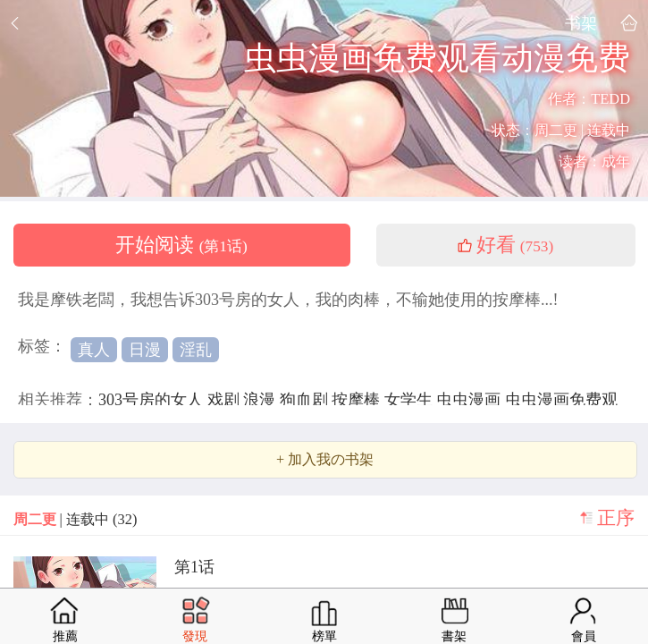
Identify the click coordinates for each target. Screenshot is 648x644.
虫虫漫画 (471, 400)
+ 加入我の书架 (325, 460)
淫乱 (196, 350)
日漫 (145, 350)
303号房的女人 (153, 400)
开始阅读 (181, 245)
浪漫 (261, 400)
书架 (581, 23)
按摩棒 (358, 400)
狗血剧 (306, 400)
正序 (616, 518)
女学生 (411, 400)
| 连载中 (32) (76, 519)
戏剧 (226, 400)
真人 (94, 350)
